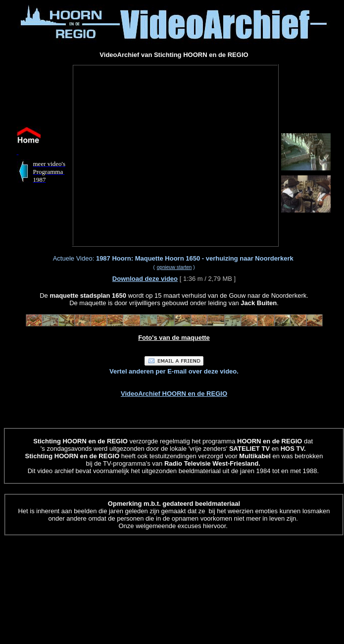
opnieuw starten (174, 267)
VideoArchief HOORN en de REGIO (174, 394)
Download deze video (145, 279)
